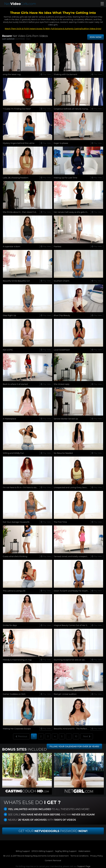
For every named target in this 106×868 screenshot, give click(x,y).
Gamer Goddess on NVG (14, 694)
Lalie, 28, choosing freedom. (16, 178)
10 (76, 736)
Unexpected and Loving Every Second (72, 487)
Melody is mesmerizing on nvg (17, 660)
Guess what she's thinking (15, 556)
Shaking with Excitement (66, 74)
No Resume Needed (63, 453)
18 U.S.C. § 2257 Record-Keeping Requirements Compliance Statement (36, 856)
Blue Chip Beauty (62, 315)
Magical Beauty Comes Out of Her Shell (72, 625)
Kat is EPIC (8, 350)
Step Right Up (10, 315)
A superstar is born (12, 246)
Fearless (58, 246)
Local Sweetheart (62, 350)
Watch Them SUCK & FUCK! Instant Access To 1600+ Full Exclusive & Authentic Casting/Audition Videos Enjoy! (53, 29)
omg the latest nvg (12, 74)
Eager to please (61, 143)
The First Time (60, 522)
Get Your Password (53, 831)
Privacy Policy (96, 856)
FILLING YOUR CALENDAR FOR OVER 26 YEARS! (74, 746)
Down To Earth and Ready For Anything (72, 591)
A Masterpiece (10, 419)
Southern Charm (62, 281)
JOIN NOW (96, 37)
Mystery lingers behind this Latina (19, 143)
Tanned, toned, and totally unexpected (72, 556)
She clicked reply (62, 384)
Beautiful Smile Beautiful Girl (16, 281)
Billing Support (23, 851)
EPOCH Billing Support (43, 851)
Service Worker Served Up (66, 419)
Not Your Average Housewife (16, 522)
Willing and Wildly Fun (13, 453)
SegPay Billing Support (66, 851)
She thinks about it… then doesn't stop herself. (24, 212)
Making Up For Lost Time (66, 178)
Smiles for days (10, 625)
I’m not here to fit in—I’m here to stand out (23, 487)
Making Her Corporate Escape (17, 729)
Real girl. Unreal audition (65, 694)
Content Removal (53, 860)
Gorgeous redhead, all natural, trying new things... (77, 109)
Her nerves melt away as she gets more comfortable (78, 212)
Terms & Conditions (79, 856)
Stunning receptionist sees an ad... (70, 660)
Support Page (84, 866)
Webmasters (84, 851)
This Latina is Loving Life (14, 591)
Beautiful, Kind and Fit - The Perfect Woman (74, 729)
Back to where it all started (15, 384)
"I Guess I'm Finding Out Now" (17, 109)
